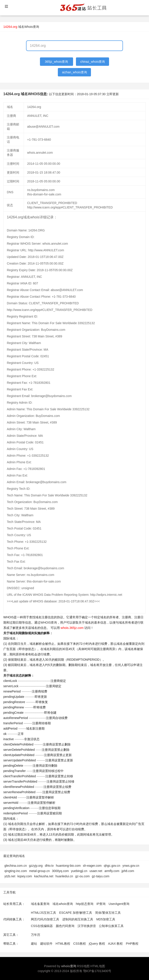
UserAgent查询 (119, 904)
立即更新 (113, 94)
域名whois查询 (63, 904)
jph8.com (128, 871)
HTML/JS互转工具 (43, 913)
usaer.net (96, 871)
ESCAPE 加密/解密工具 (76, 913)
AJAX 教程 (116, 944)
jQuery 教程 (97, 944)
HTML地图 (98, 966)
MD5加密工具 (106, 919)
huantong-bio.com (68, 866)
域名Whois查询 (29, 27)
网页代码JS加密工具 (45, 919)
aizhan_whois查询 (74, 72)
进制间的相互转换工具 (78, 919)
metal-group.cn (39, 871)
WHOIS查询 (49, 622)
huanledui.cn (64, 876)
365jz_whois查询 (56, 62)
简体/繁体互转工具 (108, 913)
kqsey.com (25, 876)
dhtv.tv (49, 866)
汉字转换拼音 (87, 926)
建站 (34, 944)
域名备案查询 (40, 904)
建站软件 (46, 944)
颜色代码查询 (65, 926)
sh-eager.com (92, 866)
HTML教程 (63, 944)
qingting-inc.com (16, 871)
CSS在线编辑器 (42, 926)
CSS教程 (80, 944)
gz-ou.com (82, 876)
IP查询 (101, 904)
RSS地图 (83, 966)
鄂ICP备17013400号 (97, 971)
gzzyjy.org (36, 866)
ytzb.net (10, 876)
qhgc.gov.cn (112, 866)
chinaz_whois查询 (92, 62)
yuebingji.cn (79, 871)
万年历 (36, 935)
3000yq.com (60, 871)
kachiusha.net (44, 876)
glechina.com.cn (16, 866)
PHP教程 (132, 944)
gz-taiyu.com (101, 876)
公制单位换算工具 (111, 926)
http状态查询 (85, 904)
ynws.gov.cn (131, 866)
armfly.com (112, 871)
